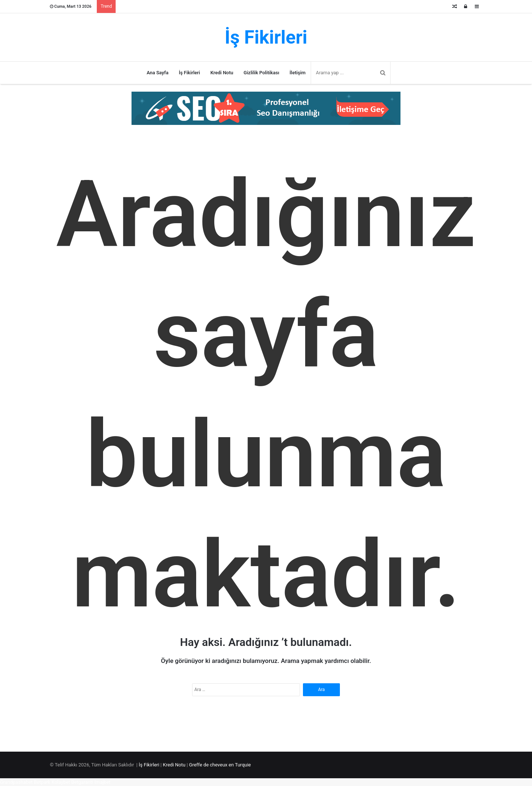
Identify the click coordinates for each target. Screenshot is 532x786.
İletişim (298, 73)
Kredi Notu (222, 73)
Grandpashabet (16, 782)
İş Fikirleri (190, 73)
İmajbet (103, 782)
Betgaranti (82, 782)
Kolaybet (61, 782)
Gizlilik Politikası (261, 73)
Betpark (42, 782)
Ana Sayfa (158, 73)
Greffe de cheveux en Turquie (220, 765)
